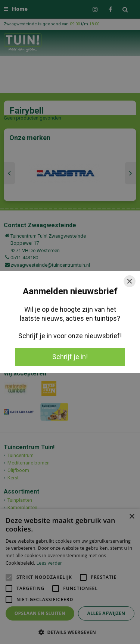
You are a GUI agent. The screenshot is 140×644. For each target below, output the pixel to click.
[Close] (130, 281)
